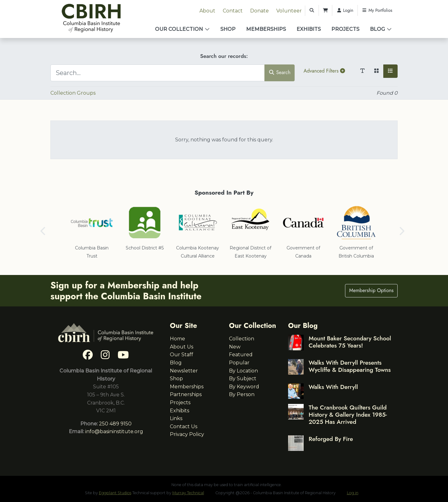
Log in (353, 493)
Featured (241, 355)
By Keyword (244, 387)
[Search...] (158, 73)
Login (345, 10)
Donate (259, 11)
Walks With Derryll (333, 387)
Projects (345, 29)
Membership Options (371, 290)
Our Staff (182, 355)
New (235, 347)
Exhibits (309, 29)
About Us (182, 347)
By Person (242, 394)
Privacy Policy (187, 434)
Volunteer (289, 11)
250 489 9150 (115, 424)
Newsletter (184, 371)
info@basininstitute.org (114, 431)
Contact (233, 11)
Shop (228, 29)
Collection (242, 339)
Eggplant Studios (115, 493)
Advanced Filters (324, 71)
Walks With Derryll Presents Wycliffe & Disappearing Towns (350, 366)
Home (177, 339)
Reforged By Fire (331, 439)
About (207, 11)
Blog (377, 29)
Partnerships (186, 394)
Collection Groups (73, 93)
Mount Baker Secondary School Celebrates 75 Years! (350, 342)
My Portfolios (377, 10)
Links (176, 418)
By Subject (243, 379)
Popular (239, 363)
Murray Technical (188, 493)
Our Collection (179, 29)
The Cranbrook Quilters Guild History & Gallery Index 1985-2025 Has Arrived (348, 414)
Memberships (266, 29)
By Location (243, 371)
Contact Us (184, 426)
